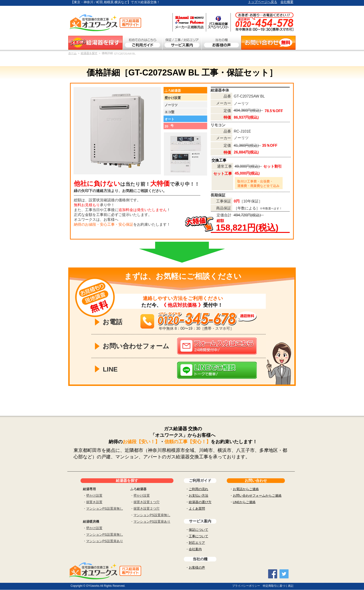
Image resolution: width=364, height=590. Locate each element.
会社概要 (287, 2)
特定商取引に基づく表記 (278, 586)
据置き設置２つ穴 (146, 509)
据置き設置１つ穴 (146, 502)
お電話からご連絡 (246, 489)
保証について (198, 530)
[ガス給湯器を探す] (95, 43)
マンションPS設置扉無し (105, 509)
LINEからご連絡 (244, 502)
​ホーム (72, 53)
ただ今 (149, 305)
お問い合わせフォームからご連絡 (257, 495)
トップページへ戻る (263, 2)
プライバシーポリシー (246, 586)
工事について (198, 536)
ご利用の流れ (198, 489)
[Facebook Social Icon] (273, 574)
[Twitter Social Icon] (284, 574)
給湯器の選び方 (200, 502)
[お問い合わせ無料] (268, 43)
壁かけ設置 (94, 495)
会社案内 (195, 549)
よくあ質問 (197, 509)
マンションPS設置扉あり (105, 541)
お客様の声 (197, 567)
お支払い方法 (198, 495)
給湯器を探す (89, 53)
